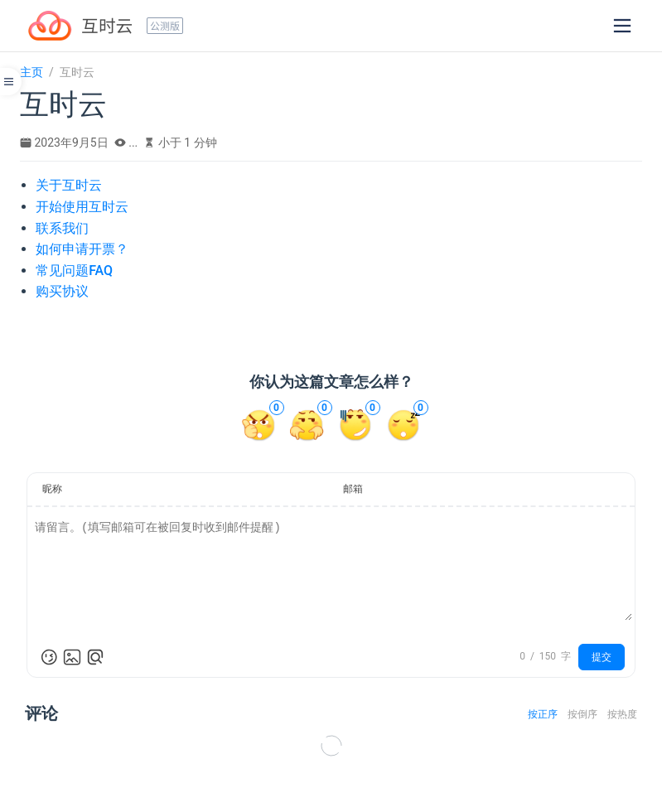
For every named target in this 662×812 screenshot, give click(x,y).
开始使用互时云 (82, 207)
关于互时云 (69, 185)
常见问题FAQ (74, 271)
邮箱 (353, 489)
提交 (602, 657)
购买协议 (62, 291)
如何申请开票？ (82, 249)
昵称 (52, 489)
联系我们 (62, 228)
